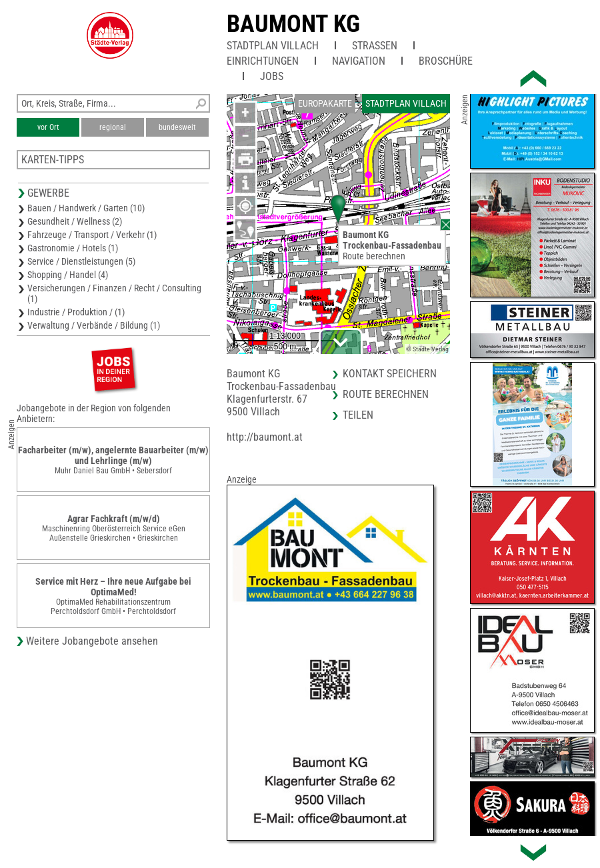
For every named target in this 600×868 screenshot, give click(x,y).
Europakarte (325, 103)
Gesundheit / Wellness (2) (75, 221)
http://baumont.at (265, 437)
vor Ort (48, 127)
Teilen (358, 415)
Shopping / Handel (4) (68, 275)
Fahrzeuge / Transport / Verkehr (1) (92, 235)
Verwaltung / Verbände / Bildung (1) (94, 325)
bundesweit (177, 127)
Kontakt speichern (390, 374)
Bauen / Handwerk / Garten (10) (86, 208)
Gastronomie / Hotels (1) (73, 248)
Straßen (375, 46)
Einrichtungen (263, 61)
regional (113, 127)
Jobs (272, 76)
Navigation (359, 61)
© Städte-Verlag (427, 349)
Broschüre (446, 61)
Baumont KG (293, 24)
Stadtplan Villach (273, 46)
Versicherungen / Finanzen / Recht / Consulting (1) (114, 293)
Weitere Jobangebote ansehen (92, 641)
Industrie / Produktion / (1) (76, 312)
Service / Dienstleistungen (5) (81, 261)
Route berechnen (374, 256)
